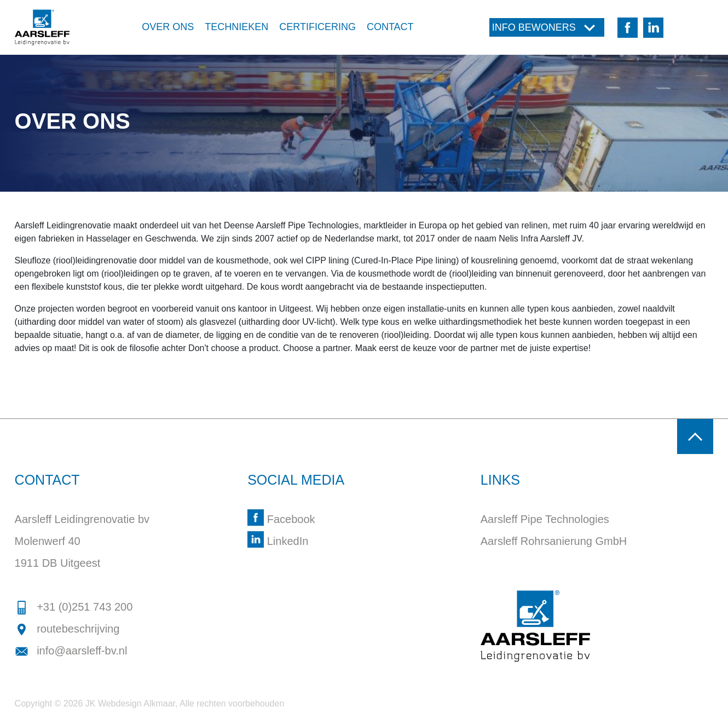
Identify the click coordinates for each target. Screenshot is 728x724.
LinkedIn (278, 541)
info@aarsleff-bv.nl (71, 651)
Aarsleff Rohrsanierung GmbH (554, 541)
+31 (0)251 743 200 (74, 607)
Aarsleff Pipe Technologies (545, 519)
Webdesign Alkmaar (137, 703)
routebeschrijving (67, 629)
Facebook (281, 519)
